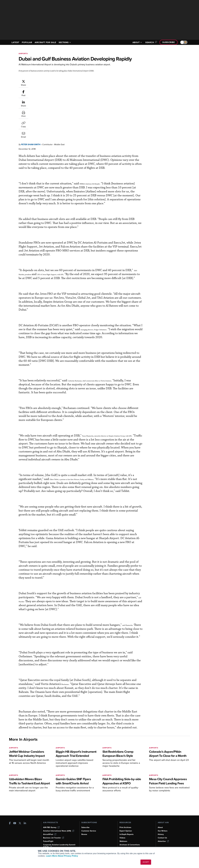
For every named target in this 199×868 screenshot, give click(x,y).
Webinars (123, 841)
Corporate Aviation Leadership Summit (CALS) (59, 846)
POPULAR (27, 42)
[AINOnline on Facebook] (10, 823)
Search (151, 42)
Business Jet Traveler (54, 838)
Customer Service (89, 831)
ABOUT (137, 42)
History (161, 834)
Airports (23, 54)
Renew (84, 834)
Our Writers (163, 831)
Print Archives (125, 827)
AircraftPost (50, 834)
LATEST (15, 42)
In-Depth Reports (127, 834)
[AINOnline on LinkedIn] (25, 823)
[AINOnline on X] (20, 823)
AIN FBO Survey (51, 827)
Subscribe (169, 42)
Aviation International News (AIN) (59, 831)
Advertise (163, 841)
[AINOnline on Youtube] (15, 823)
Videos (122, 838)
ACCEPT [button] (146, 862)
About (160, 827)
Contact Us (162, 838)
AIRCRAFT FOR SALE (45, 42)
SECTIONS (65, 42)
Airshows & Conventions (130, 845)
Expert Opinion (126, 831)
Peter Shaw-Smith (46, 81)
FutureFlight (48, 841)
